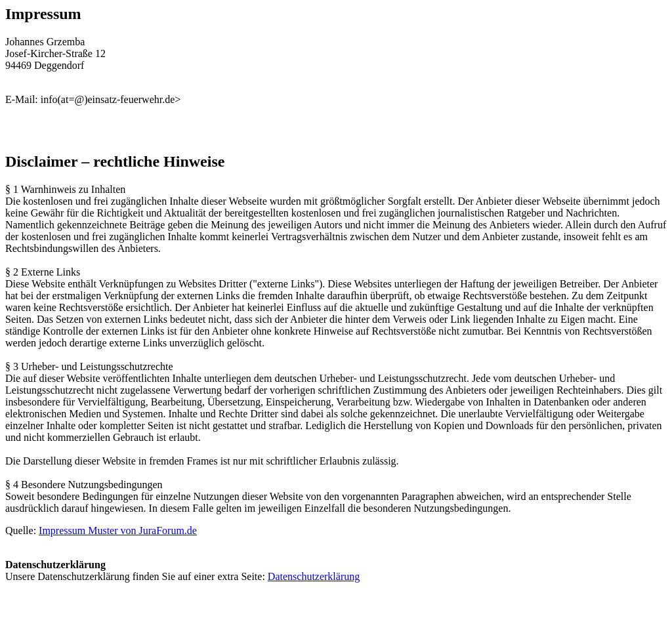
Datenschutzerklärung (314, 576)
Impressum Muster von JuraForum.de (118, 530)
